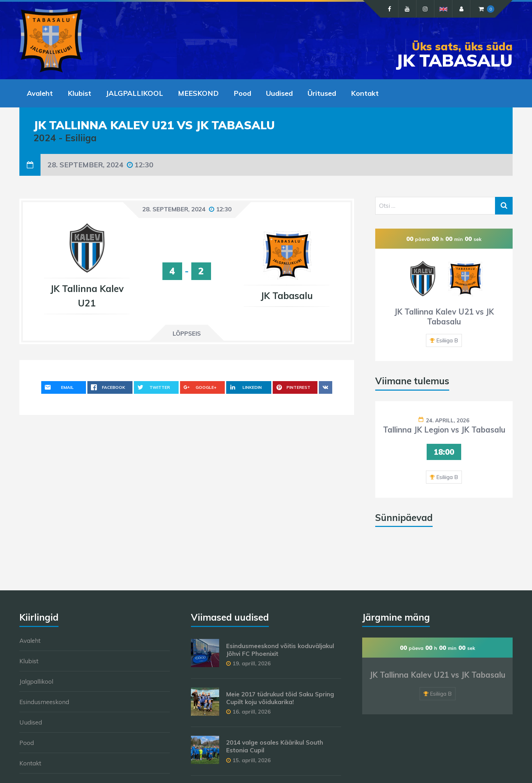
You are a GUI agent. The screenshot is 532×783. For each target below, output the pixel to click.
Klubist (79, 93)
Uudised (279, 93)
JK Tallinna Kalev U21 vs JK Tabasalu (444, 317)
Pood (242, 93)
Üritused (322, 93)
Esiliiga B (447, 340)
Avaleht (40, 93)
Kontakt (365, 93)
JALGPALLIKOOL (135, 93)
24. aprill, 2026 (448, 420)
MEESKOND (198, 93)
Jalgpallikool (36, 681)
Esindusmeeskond (44, 702)
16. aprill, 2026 (252, 712)
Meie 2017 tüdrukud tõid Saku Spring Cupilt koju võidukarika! (280, 698)
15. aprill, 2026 (252, 760)
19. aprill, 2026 (252, 663)
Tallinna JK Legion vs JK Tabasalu (444, 430)
